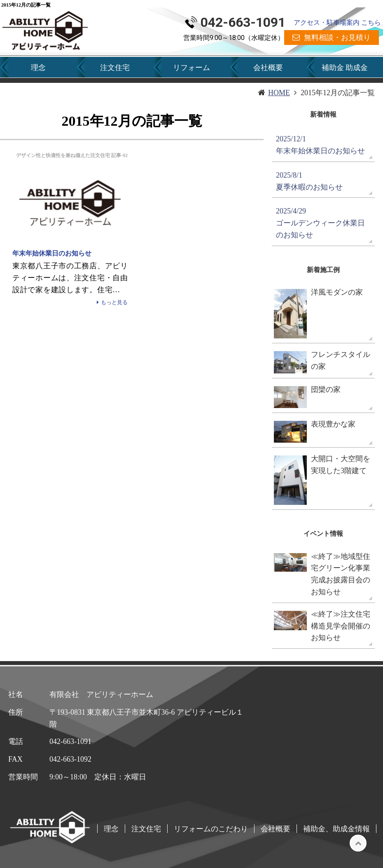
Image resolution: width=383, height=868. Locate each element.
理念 (38, 67)
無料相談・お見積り (337, 37)
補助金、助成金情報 (336, 829)
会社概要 (268, 67)
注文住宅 (115, 67)
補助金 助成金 (345, 67)
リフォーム (191, 67)
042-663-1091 (243, 22)
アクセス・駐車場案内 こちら (337, 22)
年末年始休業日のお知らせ (52, 253)
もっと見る (114, 302)
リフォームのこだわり (211, 829)
